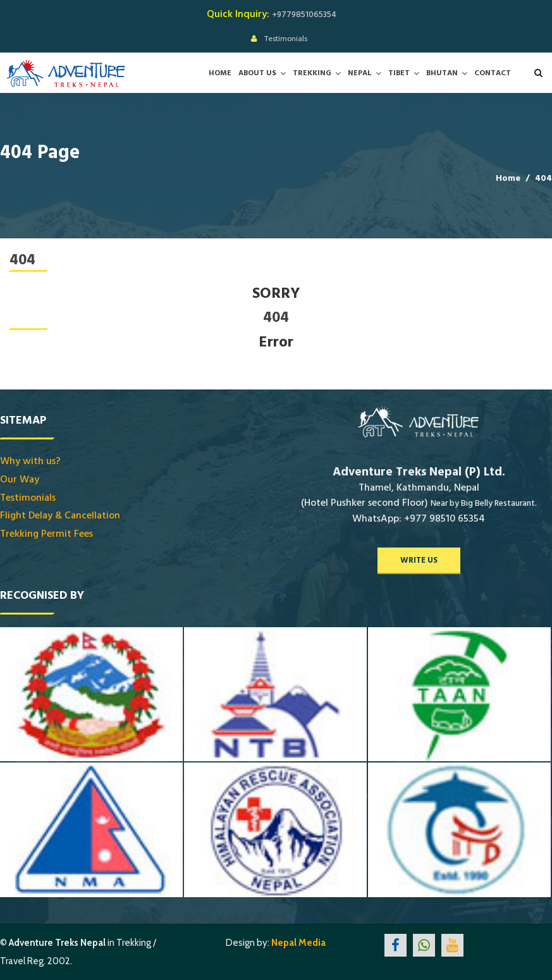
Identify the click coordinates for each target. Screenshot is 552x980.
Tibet (399, 73)
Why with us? (30, 461)
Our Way (20, 479)
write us (419, 560)
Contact (493, 73)
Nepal (360, 73)
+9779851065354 (304, 15)
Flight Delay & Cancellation (60, 515)
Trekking (312, 73)
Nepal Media (298, 943)
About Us (257, 73)
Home (220, 73)
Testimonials (285, 38)
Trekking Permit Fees (46, 534)
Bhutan (442, 73)
